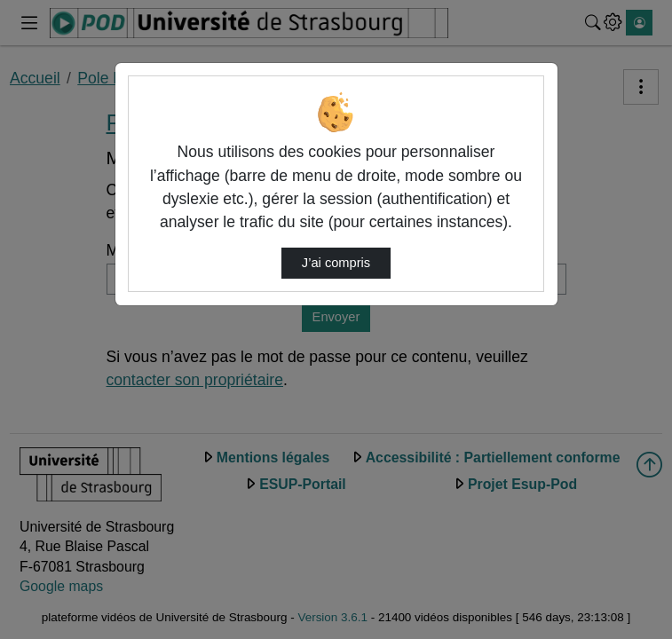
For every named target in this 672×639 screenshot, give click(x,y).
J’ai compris (336, 263)
